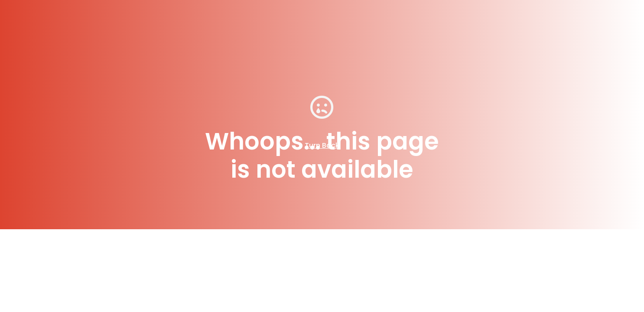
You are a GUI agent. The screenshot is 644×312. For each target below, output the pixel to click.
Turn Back (322, 145)
